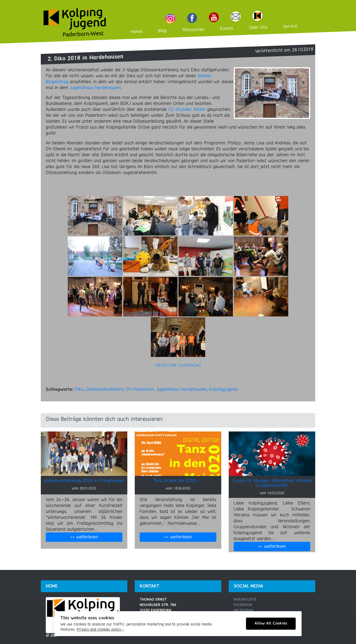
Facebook (243, 605)
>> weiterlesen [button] (84, 537)
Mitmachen (193, 30)
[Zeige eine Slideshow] (178, 366)
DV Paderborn (140, 390)
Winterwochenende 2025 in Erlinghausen (84, 481)
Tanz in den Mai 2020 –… (178, 481)
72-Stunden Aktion (187, 110)
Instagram (243, 611)
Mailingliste (245, 600)
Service (290, 26)
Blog (162, 31)
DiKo (79, 390)
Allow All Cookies (271, 624)
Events (227, 29)
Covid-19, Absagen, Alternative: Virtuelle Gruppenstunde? (272, 483)
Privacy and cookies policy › (100, 630)
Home (136, 32)
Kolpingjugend (223, 390)
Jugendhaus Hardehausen (95, 88)
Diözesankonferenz (105, 390)
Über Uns (258, 28)
